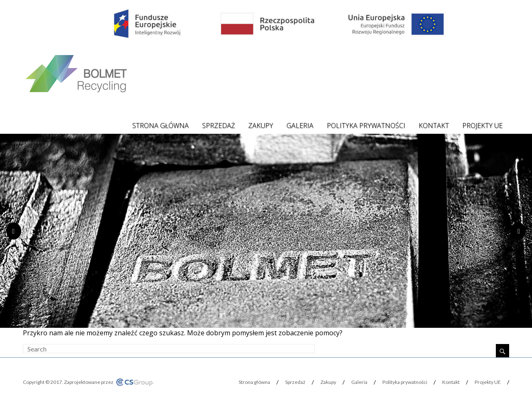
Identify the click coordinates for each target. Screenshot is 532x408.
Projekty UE (482, 125)
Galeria (300, 125)
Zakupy (261, 125)
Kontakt (434, 125)
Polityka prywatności (366, 125)
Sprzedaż (218, 125)
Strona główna (160, 125)
